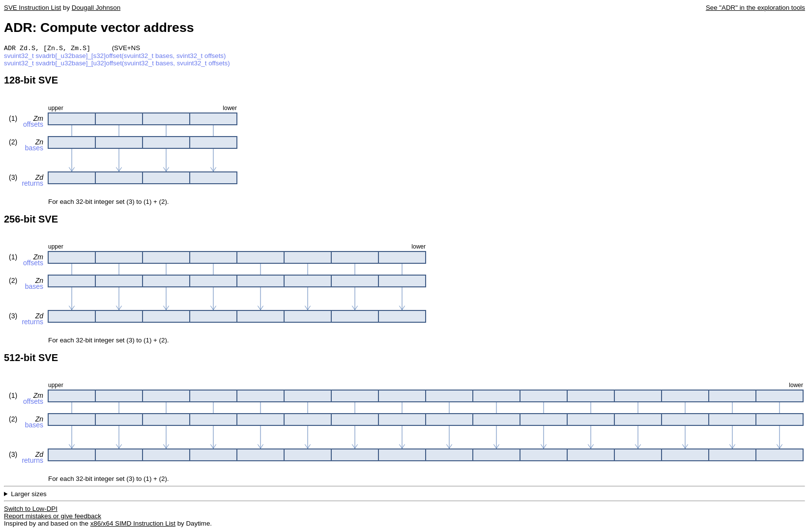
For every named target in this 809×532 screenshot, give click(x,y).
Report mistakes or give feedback (53, 517)
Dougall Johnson (96, 8)
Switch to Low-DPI (31, 510)
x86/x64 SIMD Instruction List (133, 524)
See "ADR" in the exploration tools (755, 8)
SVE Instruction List (32, 8)
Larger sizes (29, 495)
